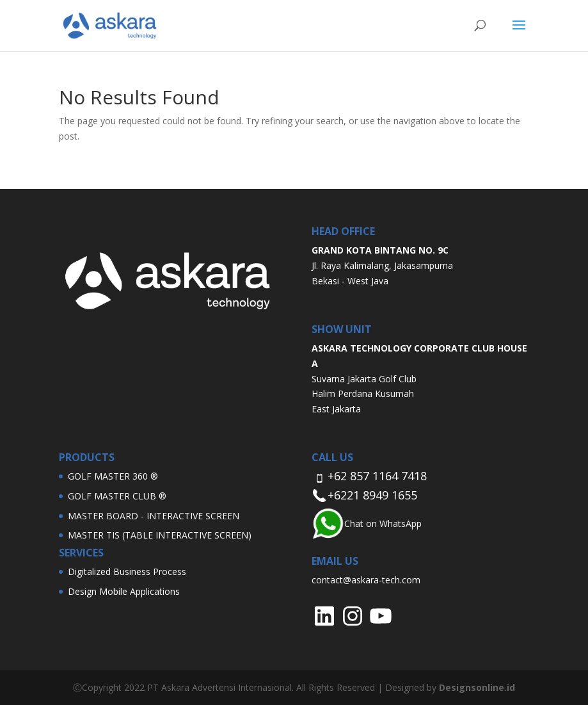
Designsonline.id (477, 687)
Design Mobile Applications (124, 591)
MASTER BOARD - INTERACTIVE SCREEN (154, 516)
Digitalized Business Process (127, 571)
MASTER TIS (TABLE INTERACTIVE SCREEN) (160, 535)
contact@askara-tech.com (366, 580)
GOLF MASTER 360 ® (113, 476)
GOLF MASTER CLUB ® (117, 496)
